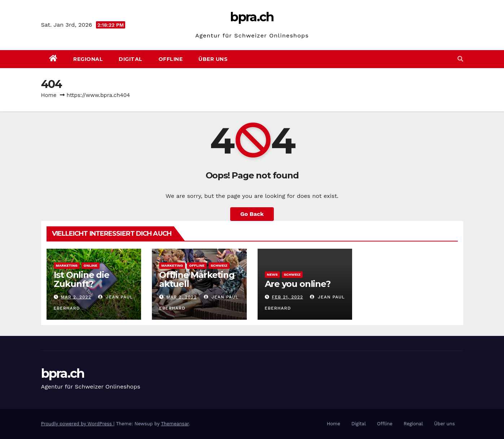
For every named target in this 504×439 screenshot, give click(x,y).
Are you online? (298, 284)
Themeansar (175, 424)
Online (91, 265)
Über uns (213, 59)
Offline (171, 59)
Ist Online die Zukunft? (82, 279)
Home (49, 95)
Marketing (67, 265)
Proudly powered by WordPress (77, 424)
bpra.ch (252, 17)
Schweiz (219, 265)
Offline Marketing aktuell (197, 279)
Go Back (252, 214)
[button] (460, 59)
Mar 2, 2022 (76, 297)
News (272, 274)
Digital (131, 59)
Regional (88, 59)
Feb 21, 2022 (287, 297)
